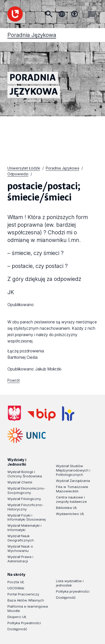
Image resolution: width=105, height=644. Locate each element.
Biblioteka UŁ (67, 508)
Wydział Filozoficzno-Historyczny (25, 507)
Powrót (14, 380)
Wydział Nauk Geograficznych (21, 538)
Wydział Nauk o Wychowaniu (20, 548)
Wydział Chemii (20, 482)
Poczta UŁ (16, 582)
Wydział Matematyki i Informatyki (24, 528)
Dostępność (17, 629)
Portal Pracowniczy (23, 594)
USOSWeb (16, 588)
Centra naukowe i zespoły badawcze (71, 499)
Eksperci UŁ (17, 617)
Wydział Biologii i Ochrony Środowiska (25, 474)
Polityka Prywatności (24, 623)
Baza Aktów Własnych (26, 600)
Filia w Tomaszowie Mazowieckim (72, 489)
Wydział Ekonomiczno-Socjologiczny (26, 490)
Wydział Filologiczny (24, 499)
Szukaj (49, 14)
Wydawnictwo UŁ (70, 514)
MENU (91, 14)
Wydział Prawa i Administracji (20, 559)
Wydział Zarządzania (73, 481)
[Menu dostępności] (74, 14)
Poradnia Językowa (32, 135)
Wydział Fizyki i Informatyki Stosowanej (27, 517)
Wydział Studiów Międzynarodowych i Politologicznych (73, 470)
